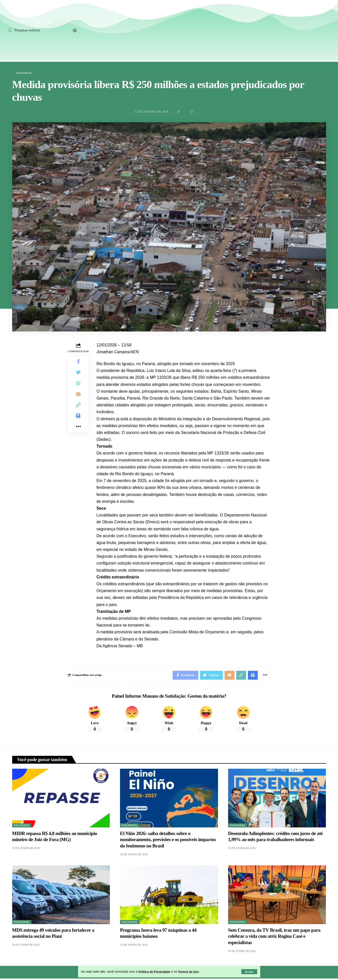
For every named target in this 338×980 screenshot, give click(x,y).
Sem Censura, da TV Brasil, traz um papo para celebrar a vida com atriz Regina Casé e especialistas (274, 938)
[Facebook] (267, 30)
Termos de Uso (193, 972)
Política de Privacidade (156, 972)
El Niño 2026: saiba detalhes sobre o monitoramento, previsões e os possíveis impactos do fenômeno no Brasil (168, 841)
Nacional (24, 73)
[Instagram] (305, 30)
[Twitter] (286, 30)
